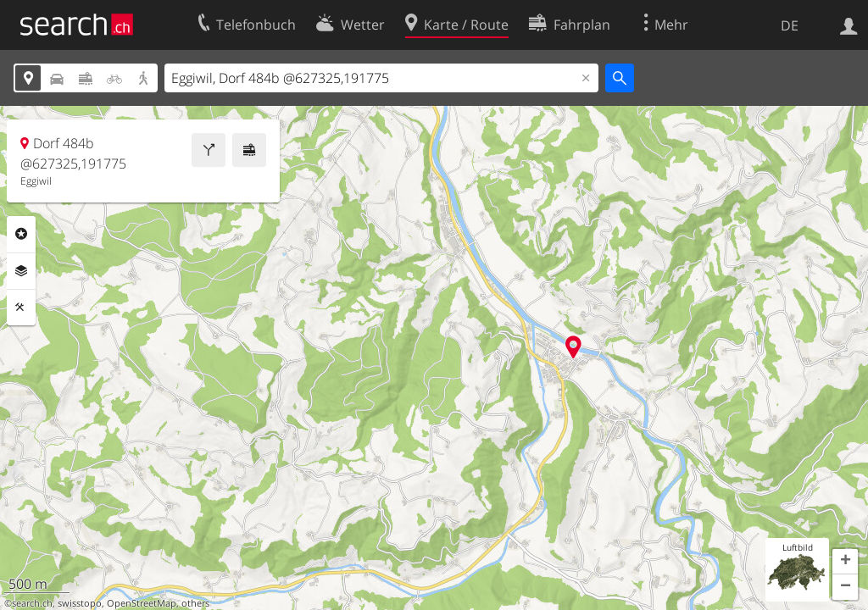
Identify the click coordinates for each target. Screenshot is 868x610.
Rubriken (21, 234)
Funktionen (21, 308)
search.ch (32, 603)
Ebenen (21, 271)
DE (790, 25)
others (195, 603)
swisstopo (80, 603)
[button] (845, 562)
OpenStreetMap (142, 603)
